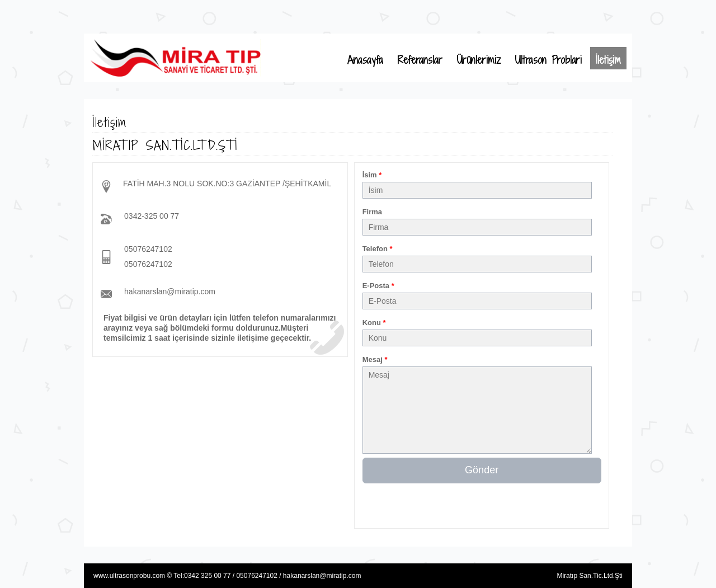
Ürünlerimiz (479, 60)
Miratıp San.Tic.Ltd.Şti (590, 576)
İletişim (608, 60)
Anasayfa (365, 60)
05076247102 (148, 249)
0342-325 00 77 (152, 216)
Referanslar (420, 60)
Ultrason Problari (548, 60)
